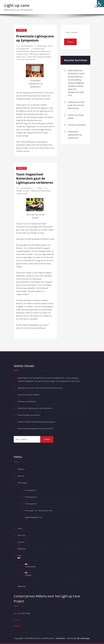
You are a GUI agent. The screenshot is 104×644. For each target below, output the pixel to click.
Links (20, 528)
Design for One (23, 51)
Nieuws (21, 476)
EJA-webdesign (83, 638)
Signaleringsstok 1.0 (33, 517)
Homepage (42, 46)
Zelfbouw (22, 549)
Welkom (21, 469)
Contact (21, 542)
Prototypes (22, 483)
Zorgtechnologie (44, 57)
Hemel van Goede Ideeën (29, 395)
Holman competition (77, 125)
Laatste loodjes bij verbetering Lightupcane (36, 422)
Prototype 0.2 (31, 497)
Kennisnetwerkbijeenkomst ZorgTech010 (35, 428)
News (50, 46)
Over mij (21, 535)
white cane (21, 57)
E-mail (16, 619)
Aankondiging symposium (29, 415)
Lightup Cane (22, 54)
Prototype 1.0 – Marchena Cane (39, 510)
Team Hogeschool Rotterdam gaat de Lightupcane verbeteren (35, 178)
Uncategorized (23, 49)
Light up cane (17, 5)
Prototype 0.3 (31, 504)
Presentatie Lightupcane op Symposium (35, 38)
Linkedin (18, 625)
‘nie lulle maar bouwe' (26, 59)
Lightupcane (22, 193)
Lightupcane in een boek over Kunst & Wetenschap (76, 105)
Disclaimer (60, 638)
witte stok (32, 57)
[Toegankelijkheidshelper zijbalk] (100, 4)
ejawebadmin (27, 46)
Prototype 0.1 (31, 490)
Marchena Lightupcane (40, 54)
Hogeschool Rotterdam (41, 51)
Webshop (22, 586)
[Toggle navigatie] (96, 6)
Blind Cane (40, 49)
